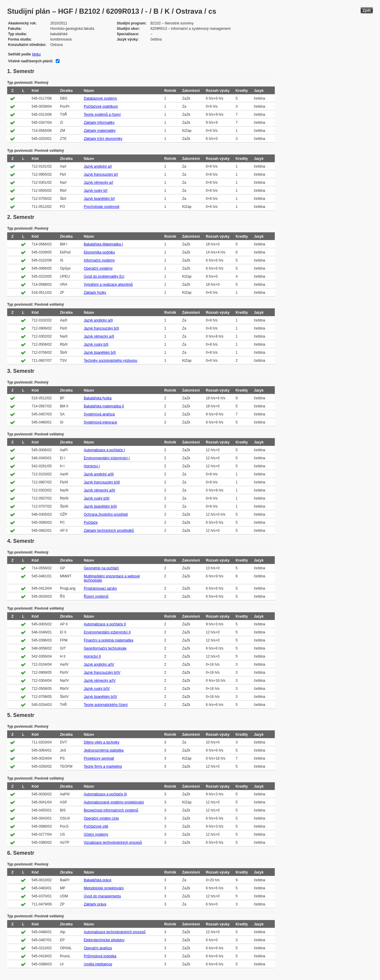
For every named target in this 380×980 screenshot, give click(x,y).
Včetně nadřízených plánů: (31, 61)
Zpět (367, 10)
